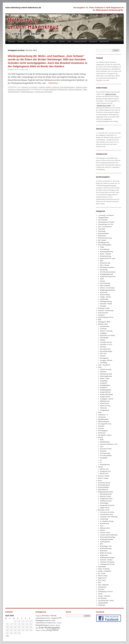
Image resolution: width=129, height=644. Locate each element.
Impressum (93, 41)
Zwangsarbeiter (105, 410)
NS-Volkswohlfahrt (106, 456)
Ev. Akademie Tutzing (107, 521)
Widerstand (101, 605)
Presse (100, 480)
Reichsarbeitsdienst (104, 485)
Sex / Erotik (102, 573)
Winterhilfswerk (105, 465)
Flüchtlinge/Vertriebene (107, 267)
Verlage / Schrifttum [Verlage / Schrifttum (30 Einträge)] (41, 630)
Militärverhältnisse (104, 422)
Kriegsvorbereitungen (107, 394)
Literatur (44, 41)
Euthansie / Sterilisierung (106, 310)
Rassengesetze (104, 358)
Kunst (100, 412)
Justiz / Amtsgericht (104, 365)
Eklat (101, 261)
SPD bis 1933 (104, 474)
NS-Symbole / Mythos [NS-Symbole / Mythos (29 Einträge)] (54, 625)
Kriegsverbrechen (105, 392)
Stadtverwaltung (105, 295)
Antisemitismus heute (106, 514)
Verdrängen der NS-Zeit (107, 564)
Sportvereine (104, 292)
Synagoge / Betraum (106, 360)
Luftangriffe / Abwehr (107, 399)
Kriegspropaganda (105, 390)
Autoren (62, 41)
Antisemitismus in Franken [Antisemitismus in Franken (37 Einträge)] (44, 623)
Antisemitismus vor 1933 (106, 224)
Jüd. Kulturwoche (105, 349)
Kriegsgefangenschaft (107, 274)
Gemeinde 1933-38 (106, 342)
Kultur (102, 279)
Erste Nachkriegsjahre (67, 87)
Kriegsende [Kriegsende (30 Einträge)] (39, 616)
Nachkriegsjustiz (105, 542)
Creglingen (103, 333)
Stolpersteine (104, 555)
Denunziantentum (103, 233)
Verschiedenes (102, 598)
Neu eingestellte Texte (105, 424)
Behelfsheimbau (105, 442)
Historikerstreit (104, 524)
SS (101, 462)
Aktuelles (21, 41)
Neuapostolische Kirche (107, 505)
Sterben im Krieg (105, 406)
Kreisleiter (103, 451)
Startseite (12, 41)
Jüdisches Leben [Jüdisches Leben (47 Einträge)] (50, 620)
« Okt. (7, 636)
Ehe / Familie (102, 240)
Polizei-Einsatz (104, 403)
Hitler (100, 320)
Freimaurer (101, 315)
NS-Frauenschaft (105, 453)
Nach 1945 (103, 354)
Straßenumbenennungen (107, 558)
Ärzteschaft (101, 229)
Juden (85, 90)
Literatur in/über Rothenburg (109, 535)
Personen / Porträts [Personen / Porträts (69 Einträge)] (49, 616)
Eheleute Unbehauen (75, 90)
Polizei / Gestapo (103, 478)
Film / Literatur (105, 265)
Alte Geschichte (103, 220)
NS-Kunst (101, 428)
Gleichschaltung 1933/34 (106, 317)
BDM (102, 440)
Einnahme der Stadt (106, 374)
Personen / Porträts (104, 476)
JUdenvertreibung (14, 92)
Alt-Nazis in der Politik (107, 512)
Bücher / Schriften (105, 254)
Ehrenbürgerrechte (104, 242)
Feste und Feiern (103, 313)
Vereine (100, 594)
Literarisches (102, 417)
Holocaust (103, 347)
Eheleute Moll (62, 90)
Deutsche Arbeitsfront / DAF (109, 444)
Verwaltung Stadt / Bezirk (106, 601)
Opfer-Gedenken (105, 286)
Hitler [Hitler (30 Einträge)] (37, 628)
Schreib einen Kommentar (44, 92)
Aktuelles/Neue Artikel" (104, 106)
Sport (100, 582)
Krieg (100, 367)
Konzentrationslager (106, 351)
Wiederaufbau (104, 299)
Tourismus (101, 589)
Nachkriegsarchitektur (107, 539)
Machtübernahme (103, 419)
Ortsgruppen (104, 458)
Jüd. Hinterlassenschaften (108, 272)
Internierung (104, 270)
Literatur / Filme (105, 533)
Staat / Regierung (103, 585)
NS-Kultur (101, 426)
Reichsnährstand (103, 490)
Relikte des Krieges (106, 553)
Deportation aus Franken (107, 335)
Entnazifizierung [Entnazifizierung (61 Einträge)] (42, 625)
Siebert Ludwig (103, 576)
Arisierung (42, 87)
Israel (102, 526)
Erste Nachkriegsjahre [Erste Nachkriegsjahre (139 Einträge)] (49, 628)
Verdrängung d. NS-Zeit (105, 591)
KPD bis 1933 (104, 469)
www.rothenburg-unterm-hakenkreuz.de (23, 7)
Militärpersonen (105, 401)
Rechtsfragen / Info (106, 546)
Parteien (100, 467)
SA (101, 460)
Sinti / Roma (102, 580)
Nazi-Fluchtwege (105, 283)
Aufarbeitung (104, 519)
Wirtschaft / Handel (106, 304)
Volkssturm (103, 408)
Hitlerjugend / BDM (104, 322)
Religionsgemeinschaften (108, 290)
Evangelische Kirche (106, 499)
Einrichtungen (104, 338)
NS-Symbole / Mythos (105, 435)
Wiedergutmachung (23, 90)
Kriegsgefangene (105, 385)
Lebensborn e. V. (103, 415)
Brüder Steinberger (51, 90)
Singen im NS (102, 578)
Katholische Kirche (106, 501)
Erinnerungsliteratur (106, 376)
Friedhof (102, 340)
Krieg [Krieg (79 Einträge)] (49, 630)
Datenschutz (104, 41)
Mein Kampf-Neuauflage (108, 537)
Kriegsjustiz (104, 388)
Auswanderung (104, 249)
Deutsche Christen (105, 496)
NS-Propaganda (103, 431)
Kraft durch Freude (106, 449)
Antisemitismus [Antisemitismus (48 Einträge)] (41, 618)
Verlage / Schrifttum (104, 596)
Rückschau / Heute (104, 510)
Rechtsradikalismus (106, 548)
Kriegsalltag (104, 381)
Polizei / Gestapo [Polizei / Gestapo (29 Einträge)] (57, 623)
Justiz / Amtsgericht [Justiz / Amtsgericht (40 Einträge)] (52, 618)
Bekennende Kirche (106, 494)
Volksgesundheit (103, 603)
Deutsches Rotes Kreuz (105, 238)
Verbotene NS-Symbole (107, 562)
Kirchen (102, 530)
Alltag (102, 247)
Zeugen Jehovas (105, 508)
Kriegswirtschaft (105, 397)
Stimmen (53, 41)
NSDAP (100, 437)
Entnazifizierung (105, 263)
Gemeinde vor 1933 (106, 344)
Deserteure (103, 372)
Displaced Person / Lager (108, 258)
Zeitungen (103, 306)
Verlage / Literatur (105, 297)
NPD (101, 544)
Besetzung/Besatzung (106, 252)
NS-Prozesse (102, 433)
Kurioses (103, 281)
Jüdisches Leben (81, 87)
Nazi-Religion (104, 503)
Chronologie (102, 231)
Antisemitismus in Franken (106, 222)
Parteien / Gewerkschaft (107, 288)
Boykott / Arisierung (53, 87)
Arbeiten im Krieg (105, 369)
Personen (103, 356)
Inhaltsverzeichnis (80, 41)
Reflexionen (104, 551)
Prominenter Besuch (104, 483)
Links (69, 41)
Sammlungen (102, 567)
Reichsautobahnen (104, 487)
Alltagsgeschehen (103, 218)
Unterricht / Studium (106, 560)
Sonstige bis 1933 (105, 471)
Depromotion (102, 236)
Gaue (101, 446)
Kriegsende (103, 383)
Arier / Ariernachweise (105, 227)
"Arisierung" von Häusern (29, 87)
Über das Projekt (33, 41)
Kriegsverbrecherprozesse (108, 276)
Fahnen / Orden (105, 378)
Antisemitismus (105, 326)
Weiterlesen (54, 83)
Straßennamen (102, 587)
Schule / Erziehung (104, 569)
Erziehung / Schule (104, 308)
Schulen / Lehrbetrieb (105, 571)
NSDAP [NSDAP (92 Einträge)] (55, 630)
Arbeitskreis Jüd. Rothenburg (109, 517)
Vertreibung (12, 90)
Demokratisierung (105, 256)
